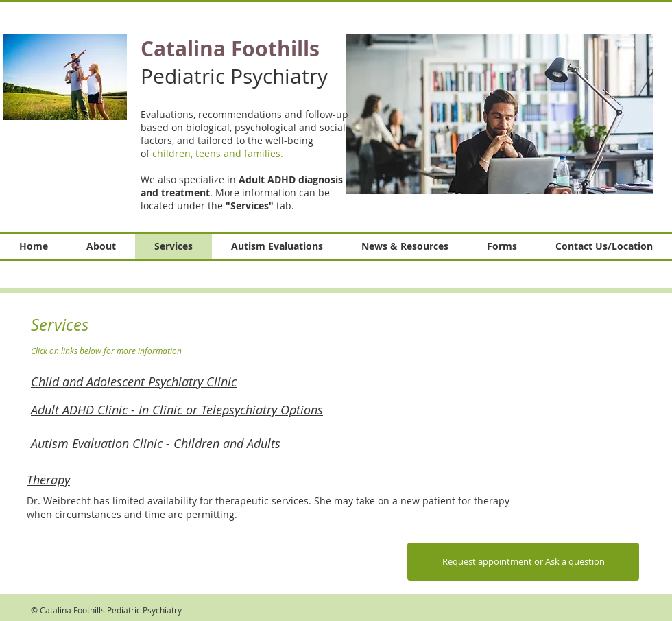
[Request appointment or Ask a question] (523, 562)
